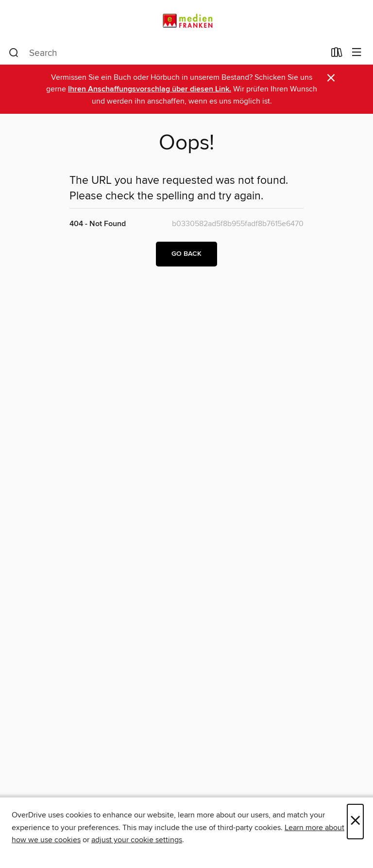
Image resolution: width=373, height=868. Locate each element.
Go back (186, 254)
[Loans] (337, 54)
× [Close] (355, 822)
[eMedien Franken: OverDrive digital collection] (186, 21)
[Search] (14, 53)
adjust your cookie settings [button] (137, 840)
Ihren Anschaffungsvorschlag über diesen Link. (150, 89)
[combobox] (167, 53)
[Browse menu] (357, 53)
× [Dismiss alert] (331, 78)
